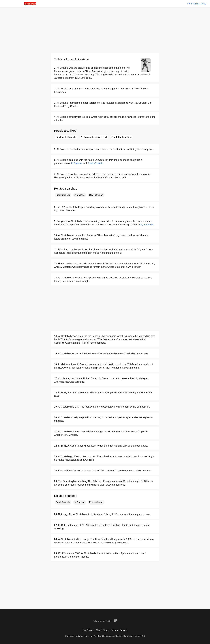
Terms (106, 630)
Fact (121, 137)
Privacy (114, 630)
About (99, 630)
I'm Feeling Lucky (197, 4)
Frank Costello (95, 163)
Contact (123, 630)
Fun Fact (66, 137)
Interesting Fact (94, 137)
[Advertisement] (105, 30)
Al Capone (76, 163)
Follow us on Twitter (105, 621)
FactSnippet (89, 630)
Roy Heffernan (96, 195)
